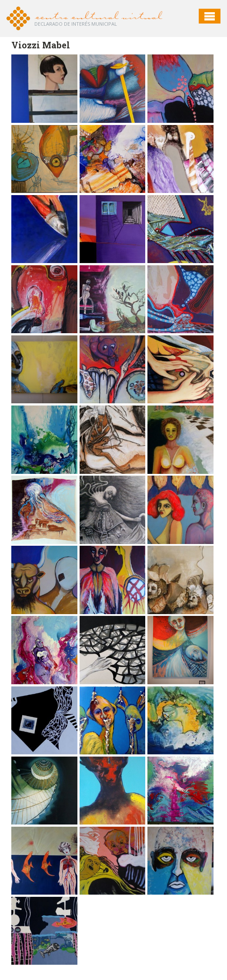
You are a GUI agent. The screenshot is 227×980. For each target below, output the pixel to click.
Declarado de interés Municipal (76, 24)
